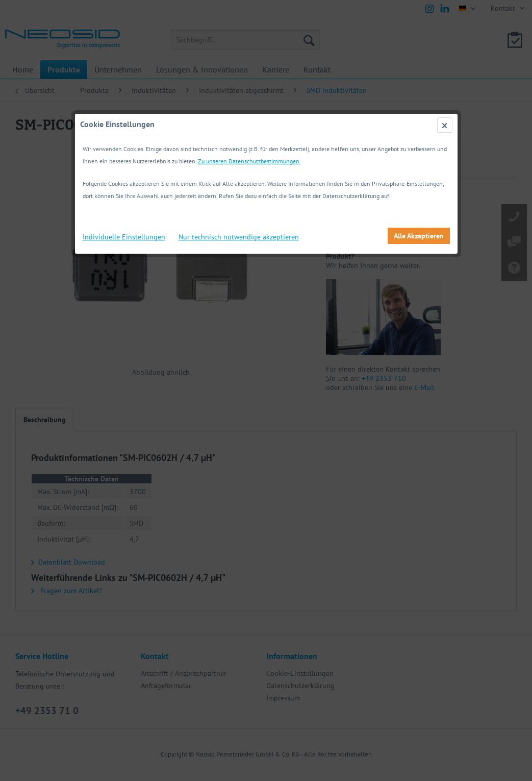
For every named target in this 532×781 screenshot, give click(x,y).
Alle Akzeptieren (419, 236)
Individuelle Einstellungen (124, 237)
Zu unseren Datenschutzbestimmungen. (249, 161)
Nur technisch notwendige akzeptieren (239, 237)
